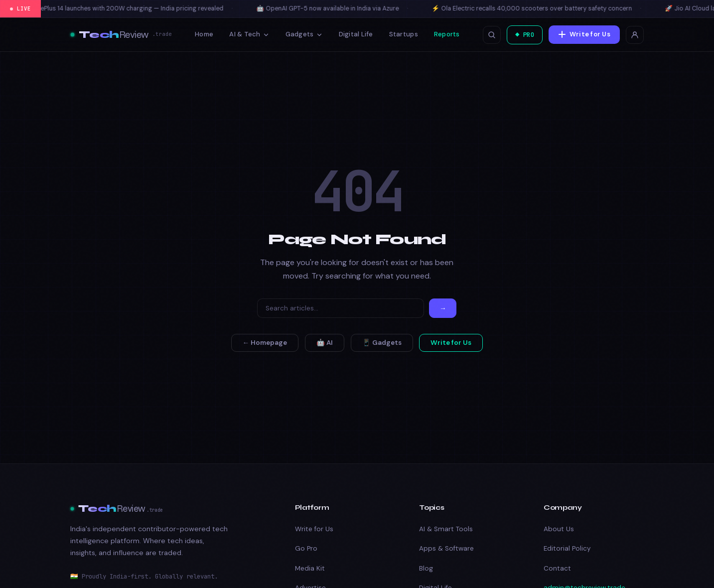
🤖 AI (325, 343)
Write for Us (584, 34)
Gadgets (302, 34)
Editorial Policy (567, 548)
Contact (557, 568)
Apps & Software (446, 548)
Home (202, 34)
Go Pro (306, 548)
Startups (401, 34)
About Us (559, 529)
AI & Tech (247, 34)
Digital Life (354, 34)
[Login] (635, 35)
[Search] (341, 308)
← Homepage (265, 343)
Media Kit (310, 568)
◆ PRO (522, 35)
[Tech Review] (121, 35)
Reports (445, 34)
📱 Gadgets (382, 343)
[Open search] (488, 35)
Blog (426, 568)
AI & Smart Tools (446, 529)
